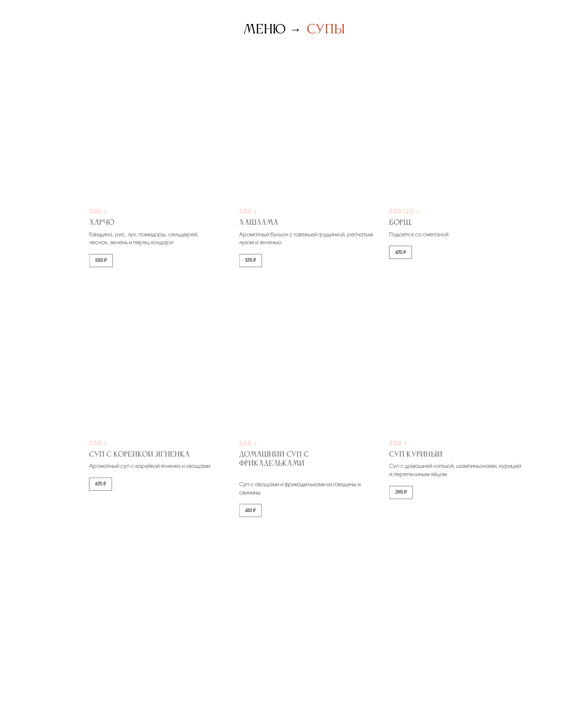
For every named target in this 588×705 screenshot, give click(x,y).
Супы (326, 30)
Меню (264, 30)
